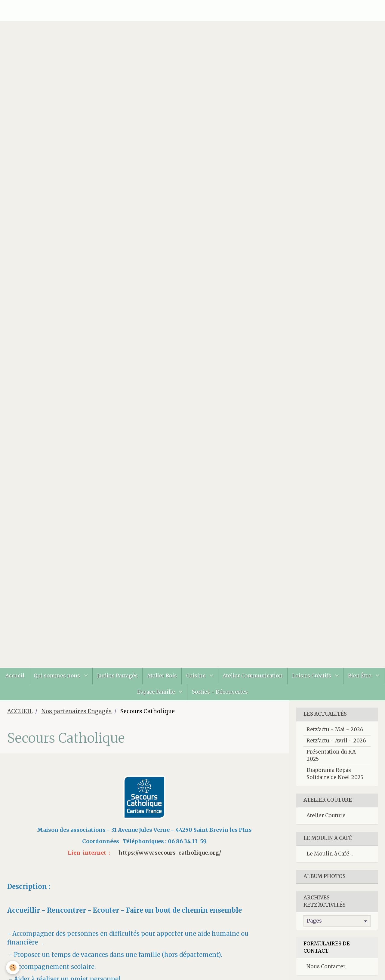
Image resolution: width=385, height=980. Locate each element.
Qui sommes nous (57, 676)
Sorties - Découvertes (220, 692)
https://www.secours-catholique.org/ (170, 853)
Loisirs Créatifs (312, 676)
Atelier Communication (253, 676)
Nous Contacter (326, 966)
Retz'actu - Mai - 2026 (335, 730)
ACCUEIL (20, 711)
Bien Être (360, 676)
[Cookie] (13, 968)
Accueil (15, 676)
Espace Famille (157, 692)
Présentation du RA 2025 (331, 755)
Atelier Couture (326, 816)
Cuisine (197, 676)
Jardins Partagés (117, 676)
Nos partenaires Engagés (76, 711)
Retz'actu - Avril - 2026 (336, 741)
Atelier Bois (162, 676)
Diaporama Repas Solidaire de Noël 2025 (335, 774)
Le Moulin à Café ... (330, 854)
